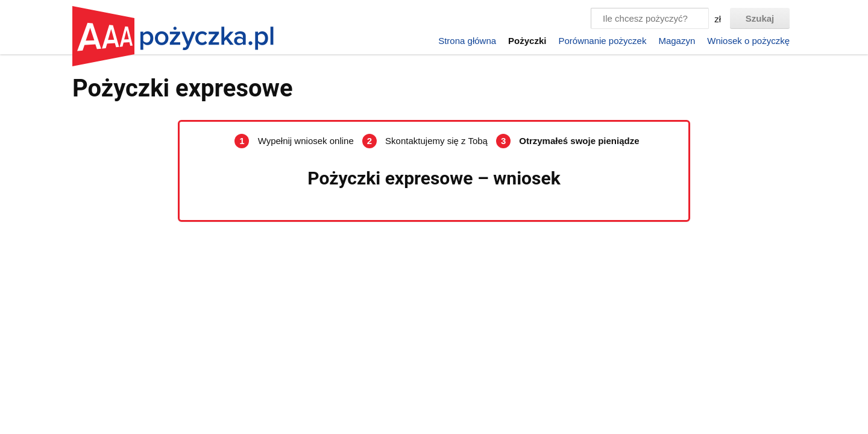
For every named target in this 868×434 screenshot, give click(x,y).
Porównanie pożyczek (602, 41)
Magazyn (677, 41)
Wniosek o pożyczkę (748, 41)
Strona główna (467, 41)
